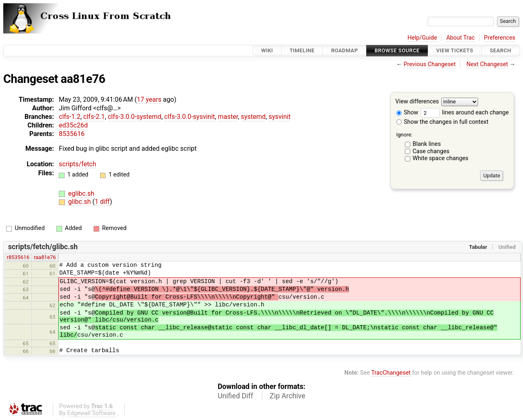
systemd (253, 117)
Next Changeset (487, 64)
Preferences (500, 38)
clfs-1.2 (70, 117)
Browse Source (397, 50)
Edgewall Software (91, 413)
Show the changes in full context (443, 122)
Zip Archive (287, 396)
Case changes (431, 151)
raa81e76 (45, 257)
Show (407, 113)
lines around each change (465, 113)
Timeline (302, 50)
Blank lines (427, 144)
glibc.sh (80, 202)
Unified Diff (236, 396)
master (228, 117)
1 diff (102, 202)
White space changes (441, 158)
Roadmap (344, 50)
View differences (417, 102)
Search (501, 50)
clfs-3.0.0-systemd (135, 117)
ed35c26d (73, 125)
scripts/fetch (77, 164)
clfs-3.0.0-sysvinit (190, 117)
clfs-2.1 (94, 117)
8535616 (72, 134)
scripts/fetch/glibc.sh (43, 247)
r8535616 (18, 257)
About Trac (460, 38)
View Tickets (455, 50)
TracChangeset (391, 373)
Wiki (267, 50)
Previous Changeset (430, 64)
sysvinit (279, 117)
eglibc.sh (81, 193)
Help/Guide (422, 38)
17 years (149, 99)
